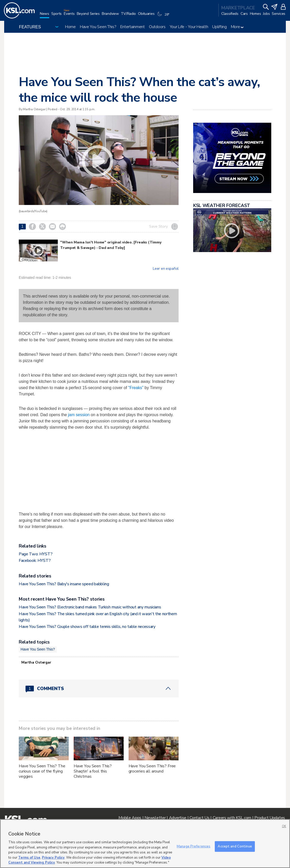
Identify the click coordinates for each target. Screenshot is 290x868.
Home (70, 27)
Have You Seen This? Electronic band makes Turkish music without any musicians (90, 607)
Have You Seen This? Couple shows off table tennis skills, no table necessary (87, 627)
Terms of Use (29, 858)
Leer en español (166, 269)
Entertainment (133, 27)
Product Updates (270, 818)
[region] (145, 844)
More (237, 27)
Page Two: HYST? (36, 554)
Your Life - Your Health (189, 27)
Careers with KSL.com (232, 818)
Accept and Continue (235, 846)
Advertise (178, 818)
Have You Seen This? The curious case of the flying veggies (42, 771)
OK (284, 826)
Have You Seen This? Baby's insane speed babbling (64, 584)
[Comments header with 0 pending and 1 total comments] (99, 689)
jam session (79, 415)
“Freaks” (136, 388)
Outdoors (157, 27)
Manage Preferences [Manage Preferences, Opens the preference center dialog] (194, 846)
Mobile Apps (130, 818)
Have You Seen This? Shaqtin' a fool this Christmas (93, 771)
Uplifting (219, 27)
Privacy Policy (53, 858)
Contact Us (199, 818)
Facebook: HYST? (35, 561)
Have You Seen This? (98, 27)
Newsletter (155, 818)
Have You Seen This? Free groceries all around (152, 769)
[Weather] (164, 16)
